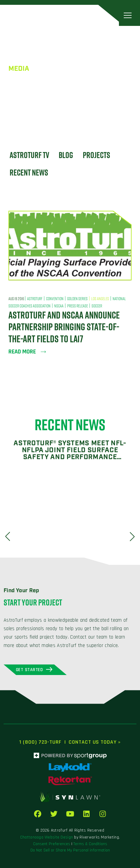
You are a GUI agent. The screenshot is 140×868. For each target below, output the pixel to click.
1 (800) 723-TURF (40, 742)
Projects (96, 155)
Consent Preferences (52, 844)
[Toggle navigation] (128, 15)
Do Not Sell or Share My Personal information (70, 850)
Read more (27, 352)
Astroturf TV (29, 155)
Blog (66, 155)
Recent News (29, 172)
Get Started (30, 670)
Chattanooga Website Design (47, 837)
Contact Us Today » (95, 742)
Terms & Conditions (90, 844)
